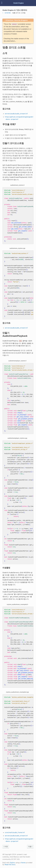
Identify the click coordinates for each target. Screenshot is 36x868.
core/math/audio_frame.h (14, 832)
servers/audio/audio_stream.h (16, 114)
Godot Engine (18, 3)
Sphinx (12, 863)
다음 (30, 846)
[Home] (3, 13)
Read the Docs (10, 865)
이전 (6, 846)
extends (8, 13)
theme (23, 863)
